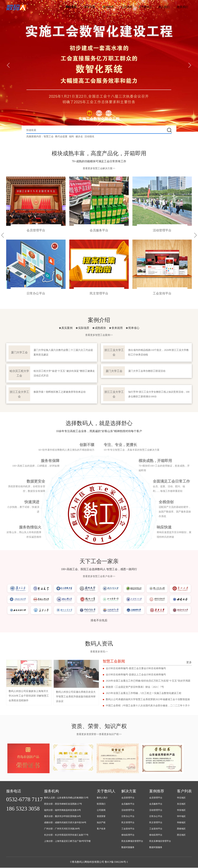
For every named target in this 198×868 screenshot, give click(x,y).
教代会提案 (61, 136)
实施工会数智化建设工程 (99, 119)
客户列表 (184, 791)
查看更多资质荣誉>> (88, 734)
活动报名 (89, 136)
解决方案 (90, 7)
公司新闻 (127, 7)
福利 (71, 136)
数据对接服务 (128, 848)
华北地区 (181, 798)
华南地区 (181, 823)
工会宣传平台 (128, 829)
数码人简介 (102, 798)
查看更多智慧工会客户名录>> (99, 576)
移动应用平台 (128, 835)
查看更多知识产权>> (110, 734)
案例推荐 (108, 7)
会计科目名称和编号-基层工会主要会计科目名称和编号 (136, 669)
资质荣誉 (101, 817)
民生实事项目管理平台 (132, 841)
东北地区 (181, 804)
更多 (189, 663)
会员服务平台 (128, 804)
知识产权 (101, 823)
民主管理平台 (128, 823)
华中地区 (181, 817)
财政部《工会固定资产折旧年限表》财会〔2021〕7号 (135, 687)
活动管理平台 (128, 810)
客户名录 (101, 829)
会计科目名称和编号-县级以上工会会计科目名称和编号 (136, 675)
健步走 (79, 136)
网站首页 (71, 7)
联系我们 (183, 7)
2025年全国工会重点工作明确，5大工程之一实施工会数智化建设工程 (144, 693)
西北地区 (181, 835)
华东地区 (181, 810)
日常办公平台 (128, 817)
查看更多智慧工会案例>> (99, 335)
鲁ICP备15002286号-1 (116, 862)
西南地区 (181, 829)
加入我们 (164, 7)
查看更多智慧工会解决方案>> (99, 168)
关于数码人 (145, 7)
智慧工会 (49, 136)
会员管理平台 (128, 798)
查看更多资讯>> (99, 652)
